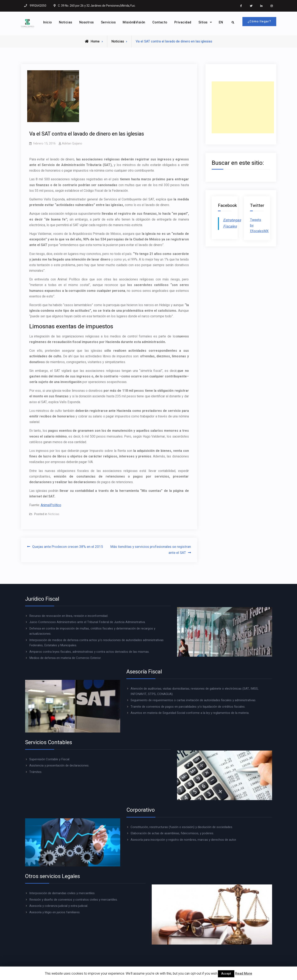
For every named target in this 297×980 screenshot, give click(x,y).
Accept (226, 974)
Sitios (202, 22)
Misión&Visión (133, 22)
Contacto (159, 22)
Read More (244, 974)
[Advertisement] (243, 107)
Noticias (65, 22)
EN (220, 22)
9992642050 (38, 6)
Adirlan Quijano (72, 143)
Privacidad (182, 22)
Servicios (108, 22)
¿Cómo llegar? (259, 21)
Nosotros (86, 22)
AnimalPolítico (51, 505)
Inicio (47, 22)
